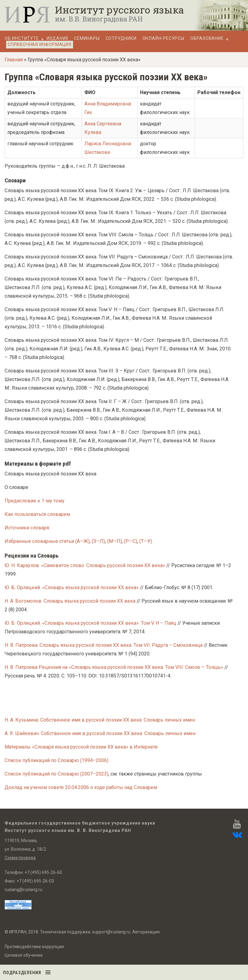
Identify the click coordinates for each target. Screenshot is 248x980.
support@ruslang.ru (111, 932)
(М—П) (114, 541)
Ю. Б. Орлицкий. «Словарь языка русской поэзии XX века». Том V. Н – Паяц (91, 623)
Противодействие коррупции (34, 947)
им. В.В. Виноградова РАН (99, 19)
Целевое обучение (24, 955)
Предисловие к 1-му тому (35, 501)
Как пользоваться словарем (37, 514)
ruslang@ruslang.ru (23, 890)
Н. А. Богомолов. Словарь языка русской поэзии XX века (70, 601)
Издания (58, 38)
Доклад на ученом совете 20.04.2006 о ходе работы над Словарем (81, 787)
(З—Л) (98, 541)
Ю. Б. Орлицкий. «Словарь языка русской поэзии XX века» (72, 587)
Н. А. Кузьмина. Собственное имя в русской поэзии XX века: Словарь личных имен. (100, 720)
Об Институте (22, 38)
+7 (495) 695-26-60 (43, 872)
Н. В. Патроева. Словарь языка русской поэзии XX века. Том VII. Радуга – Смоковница (104, 645)
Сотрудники (121, 38)
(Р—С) (131, 541)
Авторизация (146, 932)
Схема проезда (20, 858)
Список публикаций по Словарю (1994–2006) (56, 760)
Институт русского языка (119, 10)
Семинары (87, 38)
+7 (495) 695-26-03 (35, 881)
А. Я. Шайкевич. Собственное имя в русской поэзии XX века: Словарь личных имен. (101, 733)
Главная (14, 60)
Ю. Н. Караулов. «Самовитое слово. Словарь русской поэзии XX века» (85, 565)
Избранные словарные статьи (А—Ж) (47, 541)
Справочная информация (40, 44)
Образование (207, 38)
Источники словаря (27, 528)
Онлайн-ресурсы (163, 38)
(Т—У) (146, 541)
